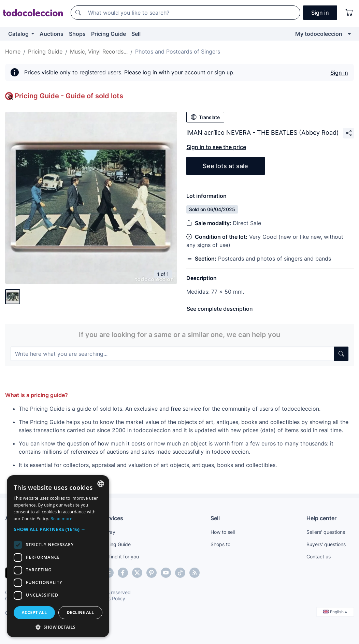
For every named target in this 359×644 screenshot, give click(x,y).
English (335, 612)
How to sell (223, 532)
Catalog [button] (19, 34)
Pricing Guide (109, 34)
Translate (205, 117)
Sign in (339, 73)
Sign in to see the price (216, 147)
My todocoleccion (319, 34)
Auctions (52, 34)
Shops (77, 34)
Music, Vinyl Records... (99, 52)
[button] (58, 529)
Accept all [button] (34, 612)
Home (13, 52)
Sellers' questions (326, 532)
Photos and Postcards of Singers (178, 52)
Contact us (319, 557)
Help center (321, 518)
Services (112, 518)
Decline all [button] (81, 612)
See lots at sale (225, 166)
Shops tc (220, 544)
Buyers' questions (326, 544)
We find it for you (120, 557)
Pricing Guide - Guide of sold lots (69, 96)
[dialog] (58, 556)
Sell (136, 34)
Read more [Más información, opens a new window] (61, 519)
